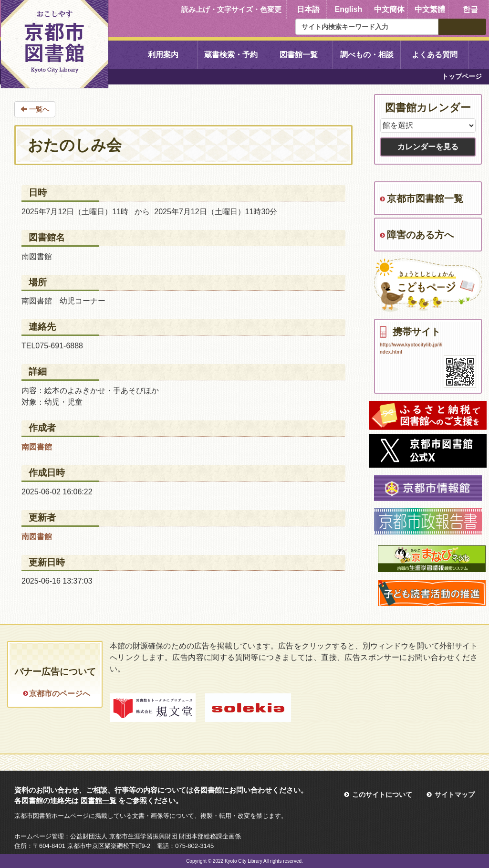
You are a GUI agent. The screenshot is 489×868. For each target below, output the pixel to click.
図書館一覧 (299, 55)
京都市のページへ (60, 694)
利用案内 (163, 55)
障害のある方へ (420, 235)
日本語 (308, 9)
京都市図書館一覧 (425, 199)
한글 (470, 9)
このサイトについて (382, 795)
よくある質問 (435, 55)
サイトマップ (455, 795)
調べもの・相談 (367, 55)
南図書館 (37, 447)
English (349, 9)
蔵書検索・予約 (231, 55)
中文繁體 (430, 9)
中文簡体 (389, 9)
